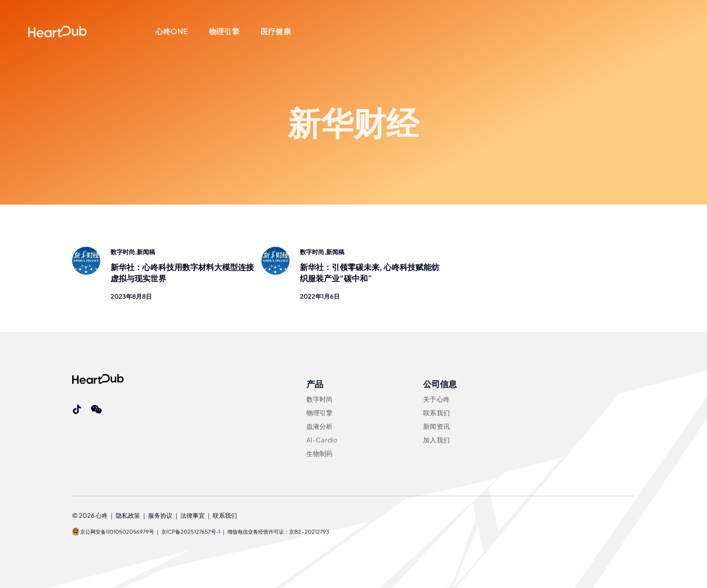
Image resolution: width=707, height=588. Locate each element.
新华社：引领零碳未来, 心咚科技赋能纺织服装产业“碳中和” (370, 273)
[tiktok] (77, 410)
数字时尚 (123, 252)
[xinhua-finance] (86, 250)
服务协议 (160, 515)
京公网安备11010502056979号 (113, 532)
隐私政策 (128, 515)
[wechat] (96, 410)
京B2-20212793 (309, 532)
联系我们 (225, 515)
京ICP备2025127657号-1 (191, 532)
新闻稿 (146, 252)
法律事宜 (193, 515)
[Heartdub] (98, 378)
